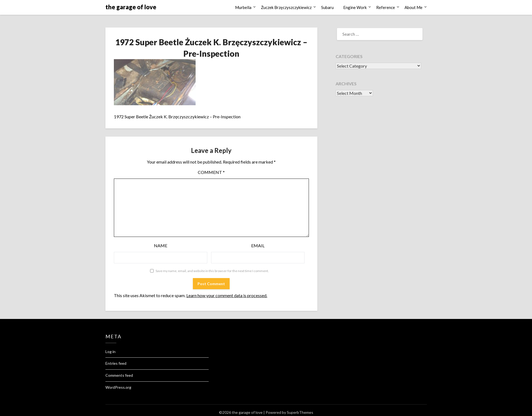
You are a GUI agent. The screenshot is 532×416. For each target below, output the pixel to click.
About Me (414, 7)
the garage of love (131, 7)
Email (258, 245)
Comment (211, 172)
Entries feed (116, 363)
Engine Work (355, 7)
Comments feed (119, 375)
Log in (110, 352)
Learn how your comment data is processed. (227, 295)
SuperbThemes (300, 412)
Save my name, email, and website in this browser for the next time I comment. (212, 271)
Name (161, 245)
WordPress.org (118, 387)
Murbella (243, 7)
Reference (386, 7)
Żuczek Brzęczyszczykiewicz (286, 7)
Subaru (327, 7)
